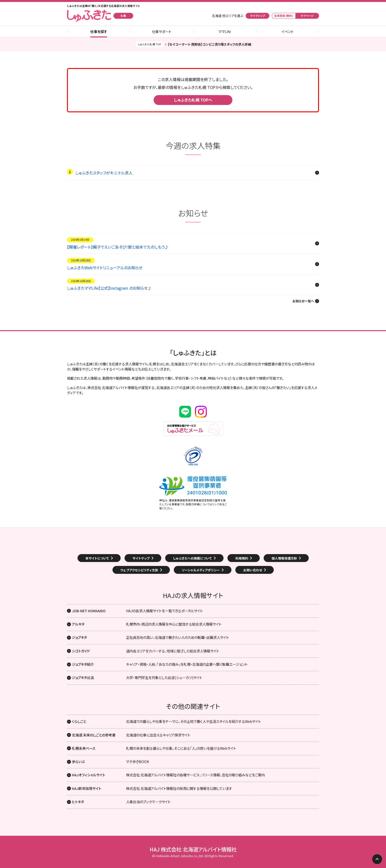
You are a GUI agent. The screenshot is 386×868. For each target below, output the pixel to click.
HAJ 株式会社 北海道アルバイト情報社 (193, 849)
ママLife (225, 32)
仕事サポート (162, 32)
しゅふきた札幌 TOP (149, 44)
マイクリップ (258, 16)
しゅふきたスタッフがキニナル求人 (104, 173)
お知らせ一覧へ (303, 301)
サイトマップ (141, 558)
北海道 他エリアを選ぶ (228, 16)
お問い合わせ (253, 570)
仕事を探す (99, 32)
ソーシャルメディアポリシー (201, 570)
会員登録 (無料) (284, 16)
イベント (288, 32)
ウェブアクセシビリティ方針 (139, 570)
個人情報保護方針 (284, 558)
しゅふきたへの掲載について (193, 558)
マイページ (307, 16)
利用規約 (242, 558)
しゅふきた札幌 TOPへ (193, 100)
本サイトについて (97, 558)
